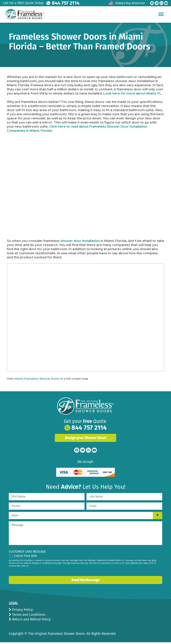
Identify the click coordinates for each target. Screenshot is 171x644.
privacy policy (23, 568)
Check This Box (25, 555)
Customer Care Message (27, 551)
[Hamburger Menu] (161, 14)
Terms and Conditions (28, 614)
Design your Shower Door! (85, 437)
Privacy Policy (22, 609)
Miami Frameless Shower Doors (37, 378)
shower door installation (80, 240)
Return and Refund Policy (31, 619)
